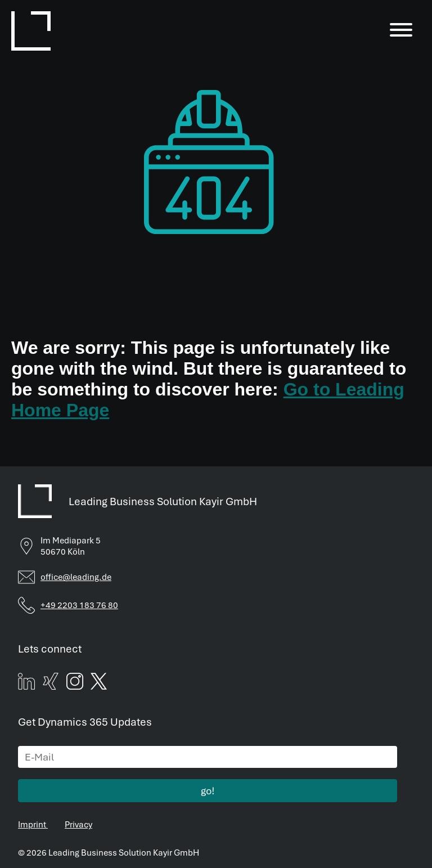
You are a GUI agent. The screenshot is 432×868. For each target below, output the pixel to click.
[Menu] (401, 31)
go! (208, 784)
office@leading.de (76, 575)
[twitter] (101, 683)
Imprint (33, 818)
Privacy (79, 818)
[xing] (51, 683)
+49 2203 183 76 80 (81, 603)
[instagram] (76, 683)
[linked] (26, 683)
